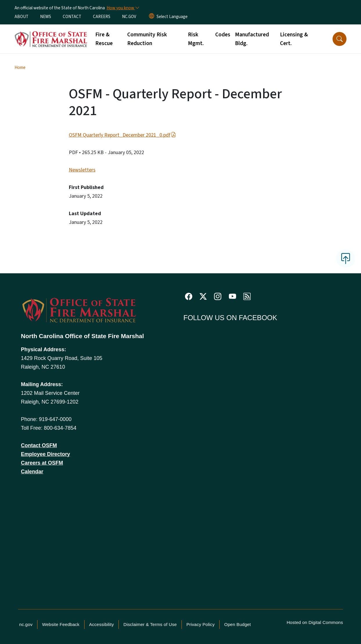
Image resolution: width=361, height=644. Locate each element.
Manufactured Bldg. (252, 39)
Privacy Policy (201, 624)
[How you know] (123, 8)
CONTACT (72, 17)
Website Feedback (61, 624)
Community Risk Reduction (147, 39)
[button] (340, 39)
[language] (172, 17)
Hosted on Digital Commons (315, 622)
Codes (223, 35)
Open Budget (238, 624)
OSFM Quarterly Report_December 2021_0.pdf (122, 135)
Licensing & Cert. (294, 39)
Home (20, 67)
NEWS (46, 17)
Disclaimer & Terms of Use (150, 624)
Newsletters (82, 170)
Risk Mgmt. (196, 39)
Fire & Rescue (104, 39)
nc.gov (26, 624)
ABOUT (21, 17)
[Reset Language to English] (152, 17)
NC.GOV (129, 17)
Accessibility (102, 624)
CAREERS (102, 17)
